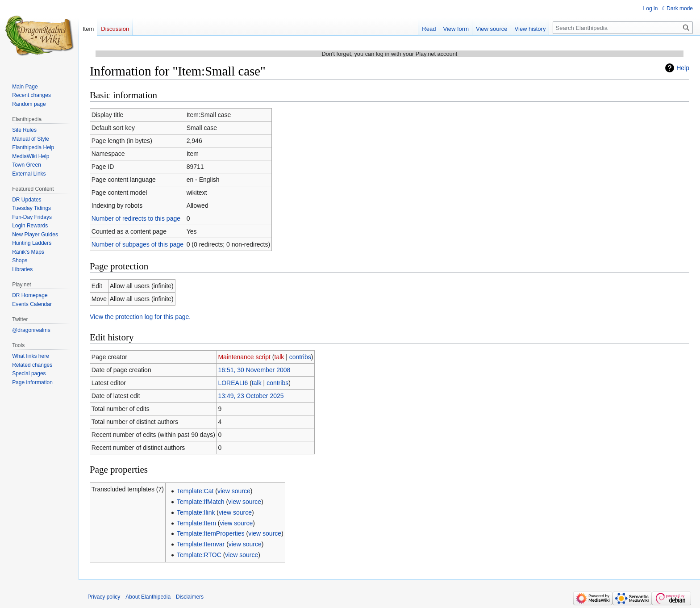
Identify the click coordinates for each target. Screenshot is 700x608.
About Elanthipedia (148, 597)
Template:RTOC (199, 555)
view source (234, 491)
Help (683, 68)
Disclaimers (190, 597)
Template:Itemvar (201, 544)
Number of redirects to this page (136, 218)
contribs (300, 357)
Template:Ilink (196, 512)
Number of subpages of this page (137, 244)
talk (279, 357)
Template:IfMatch (201, 502)
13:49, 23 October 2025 (251, 396)
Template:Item (196, 523)
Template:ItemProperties (211, 533)
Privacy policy (104, 597)
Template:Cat (195, 491)
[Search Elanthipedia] (623, 28)
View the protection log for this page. (140, 317)
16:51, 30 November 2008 (254, 370)
